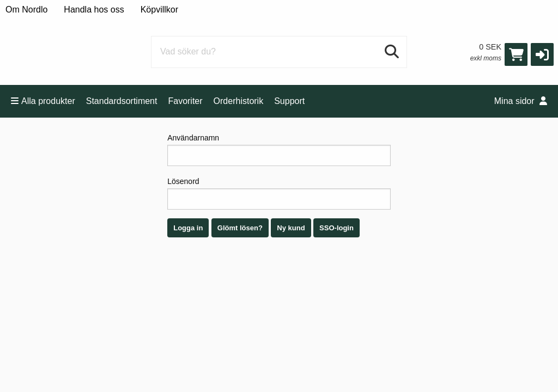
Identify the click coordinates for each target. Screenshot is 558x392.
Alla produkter (43, 101)
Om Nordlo (26, 10)
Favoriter (185, 101)
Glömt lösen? (240, 228)
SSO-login (336, 228)
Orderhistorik (239, 101)
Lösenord (279, 193)
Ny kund (291, 228)
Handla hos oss (94, 10)
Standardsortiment (122, 101)
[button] (542, 54)
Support (289, 101)
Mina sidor (521, 101)
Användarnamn (279, 150)
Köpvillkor (159, 10)
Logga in (188, 228)
